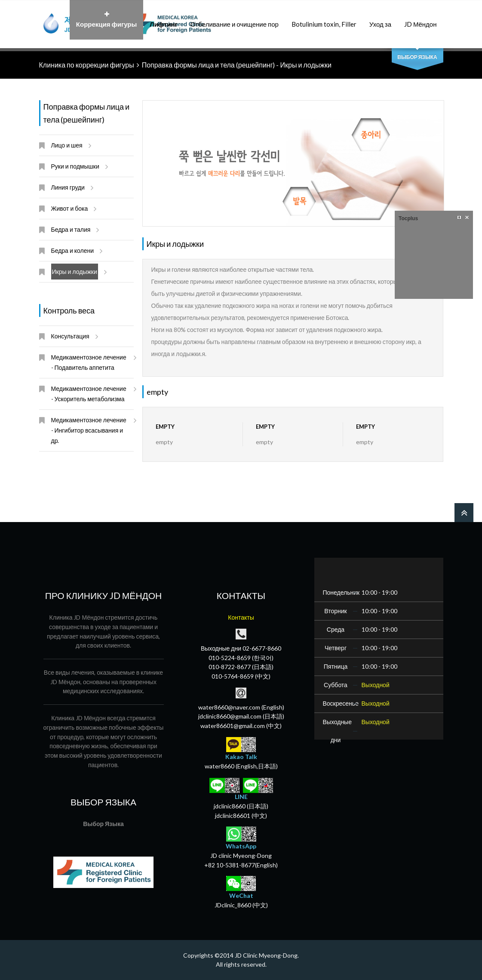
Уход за (380, 20)
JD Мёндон (421, 20)
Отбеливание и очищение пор (235, 20)
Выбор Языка (417, 57)
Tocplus (408, 218)
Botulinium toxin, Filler (324, 20)
